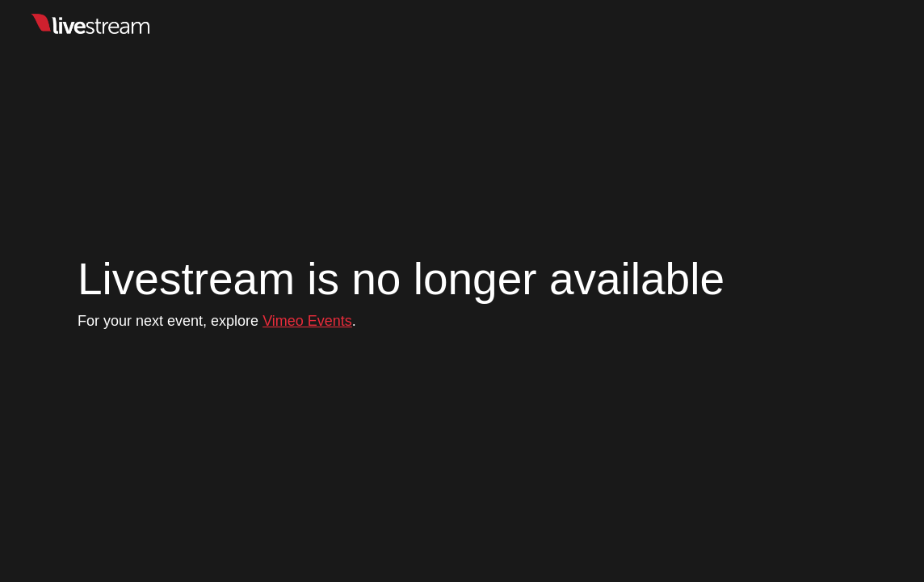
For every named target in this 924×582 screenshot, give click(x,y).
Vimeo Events (307, 321)
